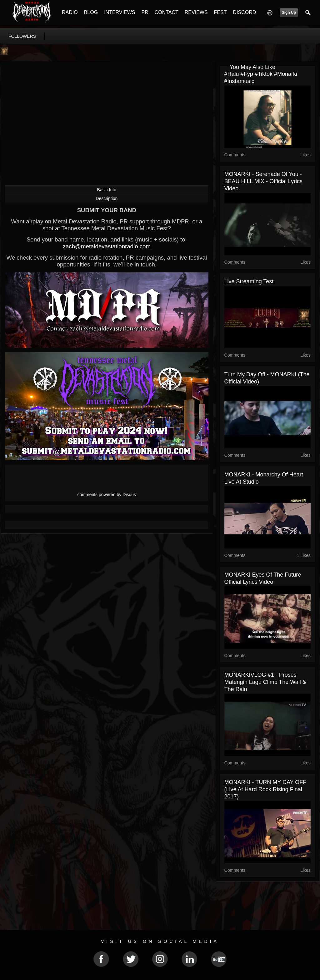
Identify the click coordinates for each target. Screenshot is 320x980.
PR (145, 12)
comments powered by (107, 495)
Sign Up (289, 12)
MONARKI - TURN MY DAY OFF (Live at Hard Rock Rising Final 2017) (265, 789)
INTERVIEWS (120, 12)
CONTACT (167, 12)
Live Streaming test (249, 281)
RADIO (70, 12)
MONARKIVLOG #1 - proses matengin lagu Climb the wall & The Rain (265, 682)
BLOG (91, 12)
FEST (220, 12)
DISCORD (244, 12)
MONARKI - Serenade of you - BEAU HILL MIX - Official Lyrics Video (263, 181)
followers (22, 36)
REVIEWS (196, 12)
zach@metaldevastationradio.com (107, 246)
